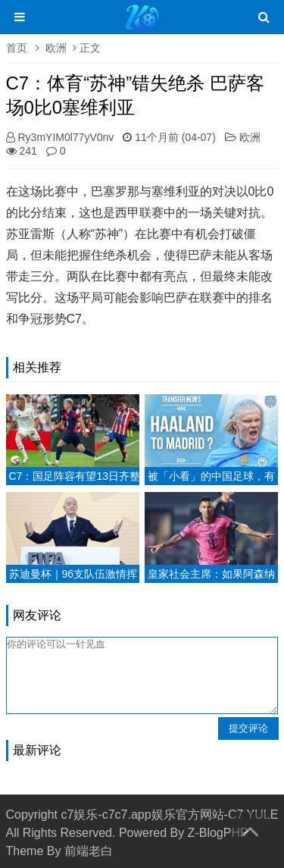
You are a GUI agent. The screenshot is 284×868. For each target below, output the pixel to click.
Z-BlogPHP (218, 833)
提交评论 (248, 728)
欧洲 (56, 48)
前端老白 (89, 851)
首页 (17, 48)
